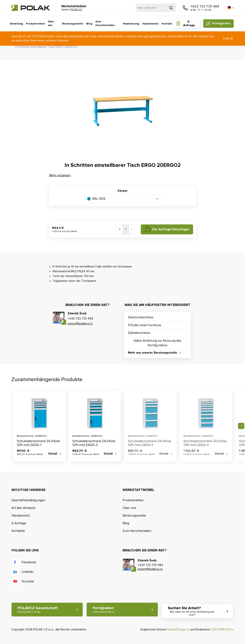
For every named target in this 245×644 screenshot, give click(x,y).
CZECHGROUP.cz (222, 629)
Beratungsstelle (73, 24)
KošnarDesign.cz (179, 629)
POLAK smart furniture (145, 325)
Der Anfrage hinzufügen (171, 229)
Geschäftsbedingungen (28, 500)
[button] (231, 8)
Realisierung (131, 24)
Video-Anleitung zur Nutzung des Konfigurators (157, 343)
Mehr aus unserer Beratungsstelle (152, 353)
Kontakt (167, 24)
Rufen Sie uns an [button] (185, 8)
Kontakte (18, 531)
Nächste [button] (241, 426)
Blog (89, 24)
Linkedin (27, 572)
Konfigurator (221, 23)
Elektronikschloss (141, 317)
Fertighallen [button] (104, 610)
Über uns (51, 23)
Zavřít (228, 39)
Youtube (28, 581)
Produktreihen (35, 24)
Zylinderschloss (139, 333)
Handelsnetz (150, 24)
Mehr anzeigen (60, 175)
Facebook (29, 562)
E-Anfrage (189, 23)
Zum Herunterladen (105, 23)
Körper (123, 191)
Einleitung (16, 24)
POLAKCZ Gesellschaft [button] (38, 610)
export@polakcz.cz (80, 324)
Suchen (171, 8)
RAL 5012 (96, 199)
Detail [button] (53, 454)
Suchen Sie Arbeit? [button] (192, 611)
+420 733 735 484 (205, 6)
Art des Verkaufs (24, 508)
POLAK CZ (31, 8)
